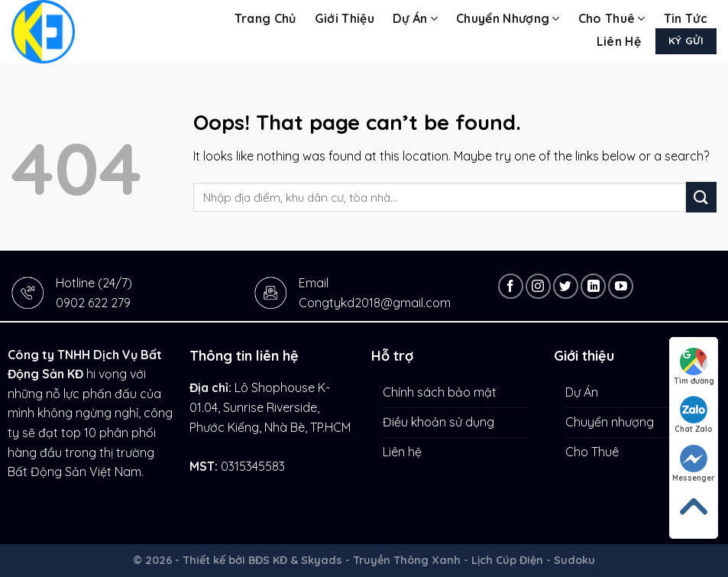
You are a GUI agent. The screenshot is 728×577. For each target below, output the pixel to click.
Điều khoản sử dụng (438, 422)
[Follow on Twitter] (566, 286)
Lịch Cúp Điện (507, 560)
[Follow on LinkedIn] (593, 286)
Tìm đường (694, 367)
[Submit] (701, 197)
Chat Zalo (694, 415)
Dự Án (415, 18)
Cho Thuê (612, 18)
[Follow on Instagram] (538, 286)
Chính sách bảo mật (440, 392)
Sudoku (574, 560)
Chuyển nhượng (508, 18)
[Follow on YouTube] (621, 286)
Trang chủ (265, 18)
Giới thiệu (345, 18)
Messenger (694, 464)
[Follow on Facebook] (511, 286)
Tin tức (686, 18)
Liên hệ (619, 41)
